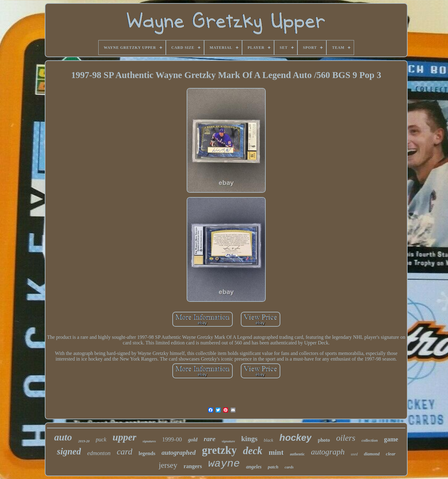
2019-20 (84, 441)
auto (63, 437)
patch (273, 467)
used (354, 454)
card (124, 451)
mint (276, 452)
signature (229, 441)
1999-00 (172, 439)
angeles (254, 467)
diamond (372, 454)
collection (370, 440)
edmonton (99, 453)
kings (249, 439)
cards (289, 467)
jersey (168, 465)
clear (391, 454)
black (268, 440)
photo (324, 440)
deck (253, 451)
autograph (328, 452)
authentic (297, 454)
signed (69, 451)
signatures (149, 441)
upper (124, 437)
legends (147, 453)
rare (210, 439)
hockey (295, 438)
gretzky (219, 450)
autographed (179, 453)
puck (101, 440)
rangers (193, 466)
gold (193, 440)
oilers (346, 438)
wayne (224, 464)
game (391, 439)
